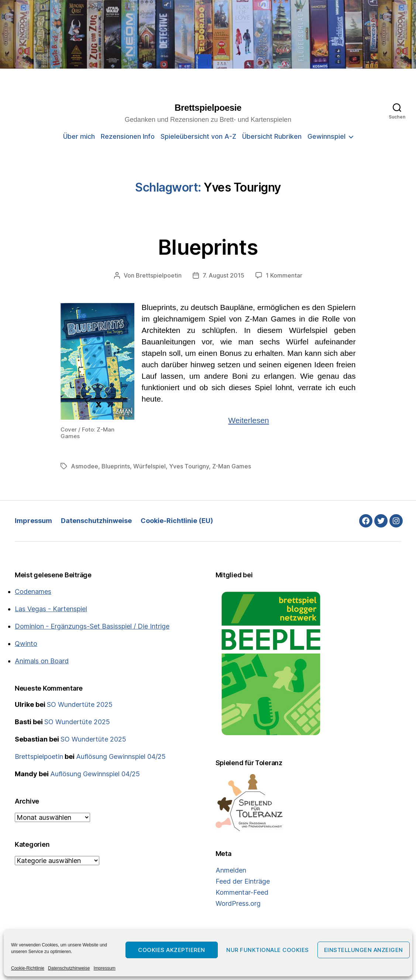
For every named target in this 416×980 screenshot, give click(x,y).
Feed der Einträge (243, 881)
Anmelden (231, 870)
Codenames (33, 592)
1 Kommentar (284, 275)
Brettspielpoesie (208, 108)
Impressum (104, 968)
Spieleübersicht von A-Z (198, 136)
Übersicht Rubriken (272, 136)
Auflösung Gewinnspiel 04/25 (121, 757)
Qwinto (26, 644)
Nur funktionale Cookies (268, 950)
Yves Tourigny (189, 466)
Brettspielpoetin (159, 275)
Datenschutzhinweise (69, 968)
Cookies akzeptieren (172, 950)
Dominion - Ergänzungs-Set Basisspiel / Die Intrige (92, 626)
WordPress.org (238, 903)
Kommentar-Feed (242, 892)
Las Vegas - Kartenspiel (51, 609)
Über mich (79, 136)
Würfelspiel (149, 466)
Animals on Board (42, 661)
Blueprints (208, 247)
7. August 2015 (224, 275)
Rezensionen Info (128, 136)
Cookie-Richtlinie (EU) (177, 521)
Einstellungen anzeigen (364, 950)
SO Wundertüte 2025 (80, 704)
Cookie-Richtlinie (28, 968)
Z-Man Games (232, 466)
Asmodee (85, 466)
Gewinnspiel (326, 136)
